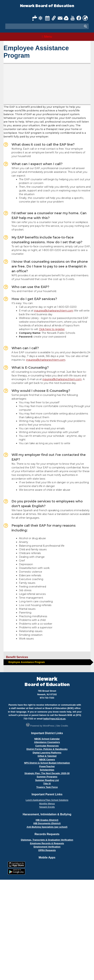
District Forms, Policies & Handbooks (47, 749)
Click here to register (52, 329)
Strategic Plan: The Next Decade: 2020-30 (47, 773)
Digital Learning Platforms (47, 753)
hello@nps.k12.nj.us (54, 719)
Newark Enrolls (47, 807)
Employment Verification (47, 847)
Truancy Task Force (47, 787)
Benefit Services (17, 657)
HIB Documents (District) (47, 823)
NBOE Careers (47, 759)
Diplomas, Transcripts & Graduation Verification (47, 840)
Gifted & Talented (47, 756)
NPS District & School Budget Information (47, 763)
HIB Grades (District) (47, 820)
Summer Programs (47, 777)
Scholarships (47, 770)
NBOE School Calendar (47, 739)
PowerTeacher (47, 766)
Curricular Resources (47, 746)
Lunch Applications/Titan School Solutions (47, 800)
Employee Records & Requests (47, 843)
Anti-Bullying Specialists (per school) (47, 827)
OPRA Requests (47, 850)
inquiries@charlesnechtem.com (54, 311)
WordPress (49, 726)
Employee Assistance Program (27, 662)
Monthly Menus (47, 804)
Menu (47, 37)
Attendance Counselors (47, 742)
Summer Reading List (47, 780)
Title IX (47, 784)
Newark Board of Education (47, 6)
